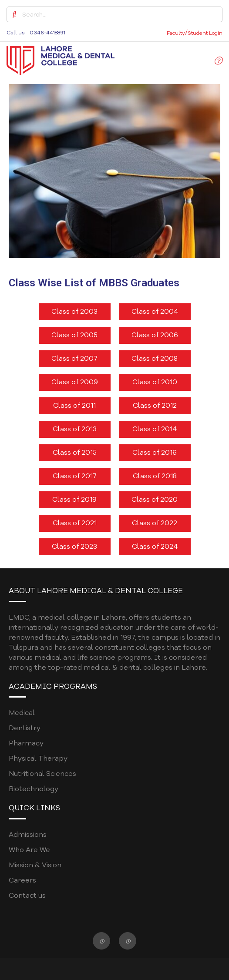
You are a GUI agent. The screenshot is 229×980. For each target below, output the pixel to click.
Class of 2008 (155, 359)
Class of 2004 (155, 312)
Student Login (205, 33)
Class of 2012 (155, 406)
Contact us (27, 896)
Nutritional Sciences (42, 774)
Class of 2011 (74, 406)
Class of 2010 (155, 382)
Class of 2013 (75, 429)
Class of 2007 (74, 359)
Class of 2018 (155, 476)
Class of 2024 (155, 547)
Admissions (28, 835)
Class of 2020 (155, 500)
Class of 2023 (74, 547)
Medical (22, 713)
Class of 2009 (75, 382)
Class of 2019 (74, 500)
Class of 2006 (155, 335)
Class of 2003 (74, 312)
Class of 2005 (74, 335)
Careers (22, 880)
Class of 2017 (75, 476)
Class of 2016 (155, 453)
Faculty (176, 33)
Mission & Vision (35, 865)
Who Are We (29, 850)
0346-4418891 (47, 33)
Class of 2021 (75, 523)
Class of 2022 (155, 523)
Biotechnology (34, 789)
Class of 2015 (75, 453)
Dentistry (25, 728)
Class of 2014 (155, 429)
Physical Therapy (38, 758)
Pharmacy (26, 743)
